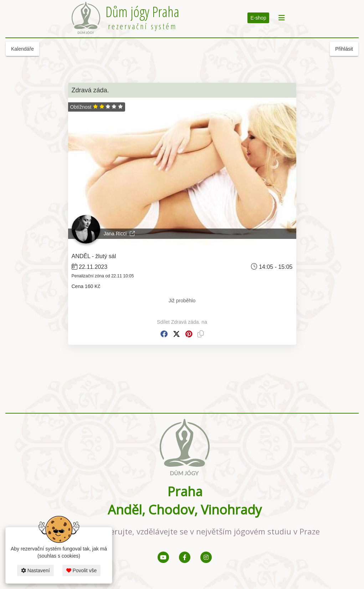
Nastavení (35, 570)
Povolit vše (82, 570)
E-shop (258, 18)
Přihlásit (344, 49)
